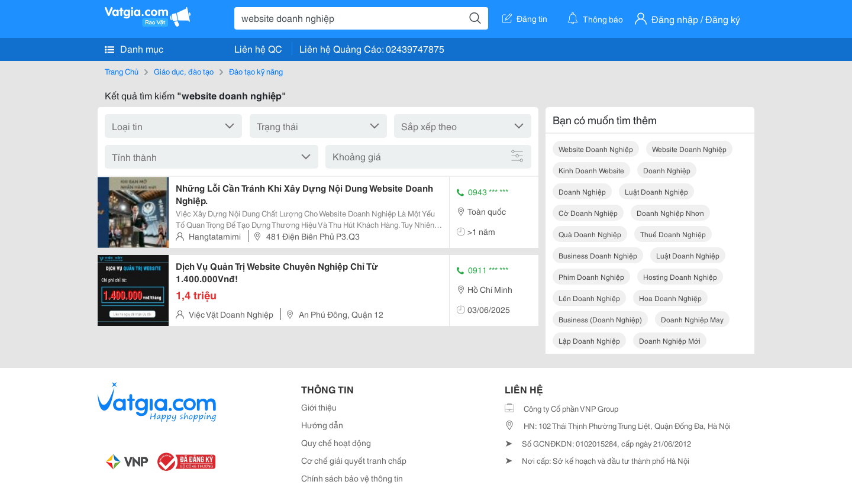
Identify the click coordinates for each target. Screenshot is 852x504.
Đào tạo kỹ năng (256, 71)
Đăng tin (525, 18)
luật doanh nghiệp (656, 191)
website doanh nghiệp (596, 149)
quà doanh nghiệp (590, 234)
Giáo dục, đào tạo (184, 71)
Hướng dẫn (322, 425)
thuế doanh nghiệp (673, 234)
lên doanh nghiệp (589, 298)
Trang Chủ (122, 71)
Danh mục (134, 49)
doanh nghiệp (667, 170)
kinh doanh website (591, 170)
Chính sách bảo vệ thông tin (352, 478)
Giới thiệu (319, 407)
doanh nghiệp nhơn (670, 213)
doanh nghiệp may (692, 319)
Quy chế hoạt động (336, 442)
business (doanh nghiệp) (600, 319)
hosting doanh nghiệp (680, 277)
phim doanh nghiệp (591, 277)
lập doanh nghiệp (589, 340)
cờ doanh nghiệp (588, 213)
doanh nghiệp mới (670, 340)
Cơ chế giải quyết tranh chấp (354, 460)
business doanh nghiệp (598, 255)
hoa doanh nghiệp (670, 298)
